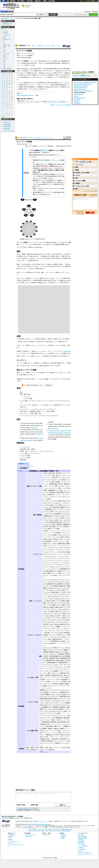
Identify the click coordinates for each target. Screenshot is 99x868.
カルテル (44, 718)
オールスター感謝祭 (81, 181)
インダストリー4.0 (65, 592)
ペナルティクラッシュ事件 (82, 186)
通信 (55, 73)
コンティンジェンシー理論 (47, 720)
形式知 (64, 694)
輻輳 (42, 272)
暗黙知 (46, 692)
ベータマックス (33, 451)
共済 (40, 413)
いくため (65, 83)
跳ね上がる (50, 87)
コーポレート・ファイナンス (55, 650)
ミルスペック (32, 102)
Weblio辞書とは (12, 835)
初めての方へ (88, 11)
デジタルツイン (57, 563)
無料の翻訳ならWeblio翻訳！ (29, 6)
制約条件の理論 (58, 586)
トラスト (47, 730)
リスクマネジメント (56, 637)
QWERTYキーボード (49, 366)
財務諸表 (46, 652)
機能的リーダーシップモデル (54, 694)
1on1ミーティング (49, 705)
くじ (29, 413)
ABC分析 (67, 654)
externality (24, 69)
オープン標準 (24, 453)
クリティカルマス (34, 89)
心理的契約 (47, 675)
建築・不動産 (7, 45)
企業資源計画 (55, 639)
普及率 (40, 83)
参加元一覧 (95, 11)
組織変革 (62, 728)
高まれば (46, 83)
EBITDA (46, 656)
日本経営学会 (33, 750)
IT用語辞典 (19, 18)
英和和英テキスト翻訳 (25, 790)
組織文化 (56, 728)
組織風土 (50, 728)
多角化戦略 (49, 509)
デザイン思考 (61, 590)
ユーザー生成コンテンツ (47, 405)
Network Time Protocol (80, 87)
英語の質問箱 (7, 126)
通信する (35, 75)
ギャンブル (23, 413)
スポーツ (6, 58)
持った (47, 61)
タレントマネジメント (60, 741)
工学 (4, 43)
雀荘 (48, 411)
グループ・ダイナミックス (63, 705)
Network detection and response (83, 91)
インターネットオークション (39, 409)
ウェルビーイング (47, 684)
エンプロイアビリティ (57, 667)
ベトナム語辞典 (82, 849)
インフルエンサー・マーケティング (55, 550)
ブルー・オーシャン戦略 (51, 486)
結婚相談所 (33, 411)
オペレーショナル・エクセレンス (57, 582)
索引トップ (35, 46)
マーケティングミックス (52, 537)
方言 (4, 66)
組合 (32, 413)
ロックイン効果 (54, 272)
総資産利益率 (64, 658)
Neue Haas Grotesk (79, 98)
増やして (26, 85)
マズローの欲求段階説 (62, 680)
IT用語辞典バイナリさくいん (39, 821)
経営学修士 (52, 750)
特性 (67, 61)
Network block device (80, 89)
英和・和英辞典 (21, 1)
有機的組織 (49, 735)
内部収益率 (61, 662)
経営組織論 (44, 471)
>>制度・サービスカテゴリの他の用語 (61, 105)
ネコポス (49, 102)
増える (33, 63)
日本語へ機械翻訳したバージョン (49, 160)
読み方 (19, 53)
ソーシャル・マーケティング (55, 560)
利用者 (23, 63)
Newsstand (77, 103)
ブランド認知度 (52, 535)
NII (36, 102)
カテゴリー (51, 138)
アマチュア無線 (28, 399)
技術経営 (49, 584)
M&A (64, 501)
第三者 (63, 69)
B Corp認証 (62, 641)
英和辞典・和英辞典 (83, 838)
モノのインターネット (64, 609)
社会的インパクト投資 (61, 652)
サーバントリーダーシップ (52, 696)
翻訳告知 (41, 188)
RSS (56, 858)
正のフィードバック (43, 85)
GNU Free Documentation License (43, 824)
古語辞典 (45, 1)
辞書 (3, 1)
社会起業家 (57, 514)
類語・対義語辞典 (11, 1)
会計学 (64, 748)
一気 (45, 87)
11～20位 (82, 162)
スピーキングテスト (9, 131)
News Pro (77, 101)
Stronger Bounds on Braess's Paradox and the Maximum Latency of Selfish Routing (59, 433)
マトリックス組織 (56, 733)
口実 (77, 178)
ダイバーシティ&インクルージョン (54, 711)
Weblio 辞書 (90, 1)
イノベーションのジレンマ (51, 580)
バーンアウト (61, 677)
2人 (44, 73)
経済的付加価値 (54, 656)
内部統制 (46, 635)
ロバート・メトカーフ (37, 345)
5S (49, 612)
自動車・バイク (7, 39)
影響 (68, 69)
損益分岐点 (53, 658)
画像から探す (29, 836)
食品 (4, 62)
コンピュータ (12, 18)
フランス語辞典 (82, 844)
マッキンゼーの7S (51, 480)
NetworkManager (79, 94)
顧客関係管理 (64, 569)
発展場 (52, 411)
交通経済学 (20, 379)
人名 (4, 64)
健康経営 (67, 684)
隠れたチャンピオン (61, 475)
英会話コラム (7, 122)
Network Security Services (81, 86)
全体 (56, 63)
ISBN (28, 428)
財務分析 (52, 652)
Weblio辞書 (26, 827)
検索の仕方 (11, 836)
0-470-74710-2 (54, 428)
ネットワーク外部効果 (26, 56)
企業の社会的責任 (59, 624)
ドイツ (32, 466)
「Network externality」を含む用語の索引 (28, 808)
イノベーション (37, 601)
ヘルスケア (6, 54)
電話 (36, 71)
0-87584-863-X (34, 428)
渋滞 (39, 272)
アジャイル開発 (60, 601)
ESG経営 (46, 624)
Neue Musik (77, 100)
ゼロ (33, 73)
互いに (52, 73)
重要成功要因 (53, 484)
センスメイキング (49, 743)
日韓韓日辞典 (38, 1)
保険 (36, 413)
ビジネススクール (43, 750)
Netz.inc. (76, 96)
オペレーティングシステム (38, 416)
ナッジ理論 (57, 713)
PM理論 (42, 690)
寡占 (52, 363)
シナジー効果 (58, 505)
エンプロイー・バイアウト (51, 501)
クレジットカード (25, 416)
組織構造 (44, 728)
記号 (3, 117)
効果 (57, 85)
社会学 (37, 748)
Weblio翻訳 (81, 840)
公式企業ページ (64, 835)
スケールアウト (66, 514)
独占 (56, 363)
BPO (54, 524)
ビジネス (6, 31)
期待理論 (61, 684)
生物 (4, 60)
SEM (64, 552)
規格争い (23, 451)
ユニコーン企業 (54, 520)
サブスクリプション (52, 558)
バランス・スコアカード (50, 497)
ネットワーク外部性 (62, 526)
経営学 (28, 748)
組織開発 (66, 726)
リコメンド (55, 102)
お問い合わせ (46, 835)
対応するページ (44, 150)
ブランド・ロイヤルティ (57, 565)
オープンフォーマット (35, 453)
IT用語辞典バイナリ (24, 45)
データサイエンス (52, 590)
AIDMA (45, 539)
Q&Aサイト (35, 405)
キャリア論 (67, 667)
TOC (64, 616)
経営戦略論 (33, 471)
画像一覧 (53, 46)
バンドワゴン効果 (37, 278)
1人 (61, 71)
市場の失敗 (23, 449)
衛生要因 (55, 684)
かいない (66, 71)
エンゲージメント (55, 682)
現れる (65, 85)
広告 (67, 541)
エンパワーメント (54, 692)
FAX (40, 71)
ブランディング (52, 546)
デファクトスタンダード (46, 451)
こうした (46, 77)
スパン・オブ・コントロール (60, 724)
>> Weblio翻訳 (94, 195)
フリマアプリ (52, 409)
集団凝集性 (56, 707)
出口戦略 (46, 516)
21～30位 (89, 162)
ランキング (47, 46)
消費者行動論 (61, 543)
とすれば (22, 77)
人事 (27, 750)
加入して (23, 73)
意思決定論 (63, 673)
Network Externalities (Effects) (25, 95)
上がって (61, 83)
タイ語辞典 (81, 848)
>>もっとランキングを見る (90, 191)
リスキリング (55, 673)
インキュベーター (48, 514)
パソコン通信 (24, 401)
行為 (47, 69)
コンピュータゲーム (52, 416)
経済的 (64, 61)
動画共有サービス (59, 405)
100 (68, 75)
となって (68, 87)
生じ (70, 73)
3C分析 (45, 473)
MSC (27, 102)
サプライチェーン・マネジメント (52, 614)
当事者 (55, 69)
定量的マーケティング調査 (54, 573)
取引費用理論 (54, 641)
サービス (51, 61)
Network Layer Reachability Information (85, 82)
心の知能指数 (44, 707)
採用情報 (63, 838)
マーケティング (37, 554)
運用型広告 (49, 541)
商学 (51, 748)
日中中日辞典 (29, 1)
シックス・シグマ (48, 586)
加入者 (57, 71)
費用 (53, 256)
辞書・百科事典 (7, 68)
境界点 (64, 87)
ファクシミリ (27, 396)
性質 (42, 61)
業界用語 (6, 33)
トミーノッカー (79, 164)
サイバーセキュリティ (49, 622)
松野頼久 (78, 183)
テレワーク (51, 686)
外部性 (19, 69)
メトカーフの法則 (61, 345)
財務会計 (66, 650)
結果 (50, 69)
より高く (56, 75)
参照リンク (20, 93)
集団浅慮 (63, 707)
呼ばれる (53, 85)
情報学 (42, 748)
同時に (61, 85)
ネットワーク (35, 61)
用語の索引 (41, 46)
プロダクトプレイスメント (57, 567)
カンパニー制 (52, 718)
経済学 (35, 69)
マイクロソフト (36, 366)
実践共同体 (63, 696)
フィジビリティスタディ (59, 516)
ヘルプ (96, 1)
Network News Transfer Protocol (83, 84)
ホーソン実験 (47, 673)
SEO (60, 552)
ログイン (82, 1)
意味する (26, 71)
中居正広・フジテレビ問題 (82, 173)
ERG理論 (64, 682)
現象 (50, 77)
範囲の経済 (67, 484)
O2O (66, 548)
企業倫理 (58, 626)
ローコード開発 (61, 605)
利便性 (64, 63)
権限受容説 (66, 718)
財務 (40, 656)
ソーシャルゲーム (25, 447)
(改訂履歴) (42, 826)
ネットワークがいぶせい (28, 53)
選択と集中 (56, 507)
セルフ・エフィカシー (61, 669)
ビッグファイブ (50, 680)
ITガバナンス (53, 635)
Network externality (22, 144)
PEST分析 (55, 478)
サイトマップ (11, 843)
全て (3, 29)
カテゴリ (45, 752)
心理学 (47, 748)
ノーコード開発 (51, 605)
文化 (4, 50)
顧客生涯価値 (49, 571)
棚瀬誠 (77, 170)
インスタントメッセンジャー (37, 401)
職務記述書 (50, 741)
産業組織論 (52, 492)
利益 (59, 63)
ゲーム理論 (59, 490)
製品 (56, 61)
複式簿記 (61, 654)
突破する (33, 87)
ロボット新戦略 (62, 102)
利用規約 (10, 840)
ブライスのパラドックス (56, 379)
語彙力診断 (7, 129)
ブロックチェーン (52, 609)
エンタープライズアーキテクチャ (49, 716)
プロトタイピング (52, 603)
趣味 (4, 56)
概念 (77, 189)
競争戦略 (58, 482)
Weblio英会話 (7, 124)
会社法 (51, 624)
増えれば (29, 63)
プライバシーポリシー (14, 841)
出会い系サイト (24, 411)
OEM (57, 612)
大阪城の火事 (64, 692)
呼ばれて (67, 77)
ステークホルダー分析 (57, 633)
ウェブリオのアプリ (30, 835)
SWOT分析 (52, 473)
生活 (4, 52)
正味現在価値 (50, 662)
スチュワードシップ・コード (52, 631)
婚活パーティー (41, 411)
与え (18, 71)
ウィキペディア (23, 138)
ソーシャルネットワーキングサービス (56, 401)
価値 (29, 73)
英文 (37, 95)
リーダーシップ (49, 703)
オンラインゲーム (25, 409)
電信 (21, 392)
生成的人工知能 (54, 607)
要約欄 (47, 180)
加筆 (31, 385)
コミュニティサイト (26, 405)
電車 (4, 37)
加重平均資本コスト (62, 660)
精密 (77, 167)
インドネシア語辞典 (83, 846)
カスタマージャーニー (59, 541)
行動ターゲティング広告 (50, 543)
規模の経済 (23, 460)
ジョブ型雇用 (43, 686)
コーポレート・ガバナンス (34, 635)
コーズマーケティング (50, 556)
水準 (28, 87)
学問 (4, 47)
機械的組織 (59, 718)
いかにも (78, 175)
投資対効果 (49, 660)
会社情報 (63, 836)
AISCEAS (56, 539)
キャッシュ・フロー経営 (50, 648)
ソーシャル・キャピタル (51, 709)
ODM (53, 612)
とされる (56, 87)
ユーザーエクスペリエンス (53, 548)
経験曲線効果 (52, 490)
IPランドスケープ (64, 612)
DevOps (53, 601)
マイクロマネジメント (59, 701)
